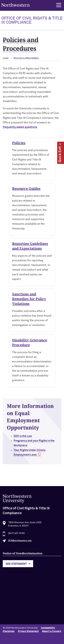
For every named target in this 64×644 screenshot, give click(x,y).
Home (6, 59)
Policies (19, 144)
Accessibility (48, 628)
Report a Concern (52, 631)
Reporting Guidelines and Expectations (30, 247)
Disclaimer (9, 631)
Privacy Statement (28, 631)
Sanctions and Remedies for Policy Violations (29, 300)
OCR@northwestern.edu (20, 542)
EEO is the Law (24, 436)
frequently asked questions (20, 127)
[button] (59, 5)
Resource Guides (26, 190)
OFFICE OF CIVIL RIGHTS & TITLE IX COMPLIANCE (32, 20)
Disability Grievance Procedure (30, 343)
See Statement (16, 565)
